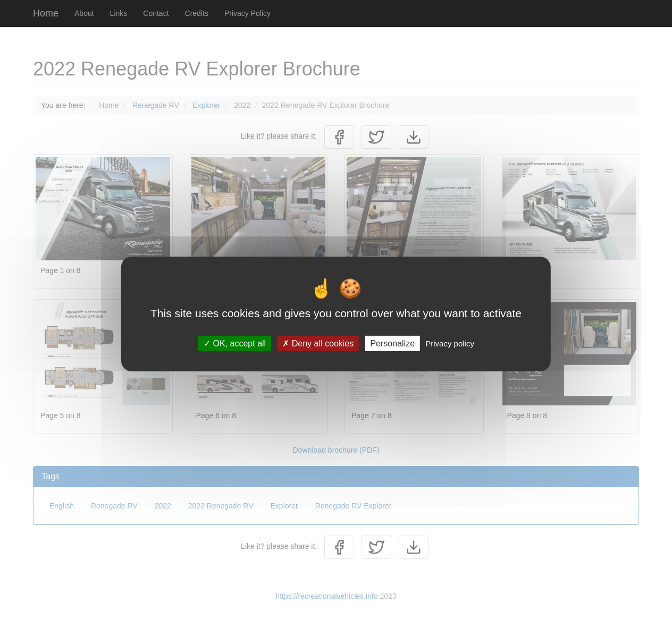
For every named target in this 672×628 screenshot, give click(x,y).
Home (46, 13)
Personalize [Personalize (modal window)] (392, 343)
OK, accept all (235, 343)
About (84, 13)
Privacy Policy (247, 13)
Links (119, 13)
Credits (197, 13)
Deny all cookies (318, 343)
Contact (156, 13)
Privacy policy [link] (450, 343)
